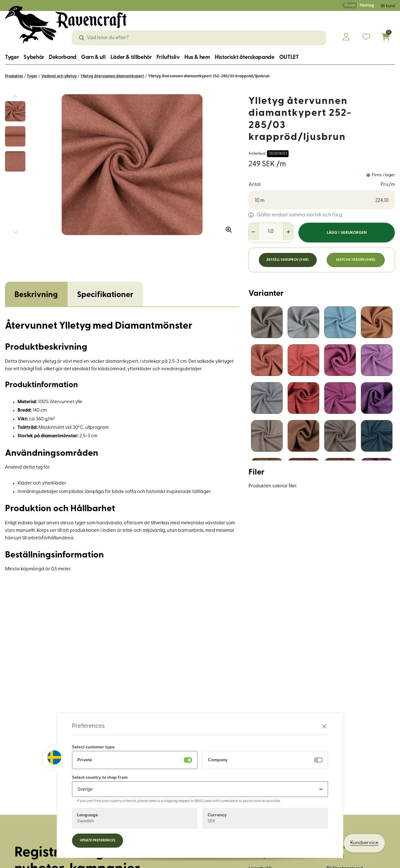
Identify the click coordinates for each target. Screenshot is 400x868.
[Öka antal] (288, 232)
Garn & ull (93, 57)
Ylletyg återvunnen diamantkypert (112, 76)
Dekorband (63, 57)
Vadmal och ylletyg (59, 76)
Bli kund (388, 6)
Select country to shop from (100, 778)
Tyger (12, 57)
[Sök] (82, 38)
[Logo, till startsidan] (66, 25)
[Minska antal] (254, 232)
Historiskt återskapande (245, 57)
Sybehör (34, 57)
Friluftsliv (168, 57)
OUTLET (289, 57)
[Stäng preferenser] (324, 726)
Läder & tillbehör (131, 57)
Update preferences (97, 841)
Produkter (14, 76)
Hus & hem (197, 57)
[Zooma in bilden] (227, 228)
